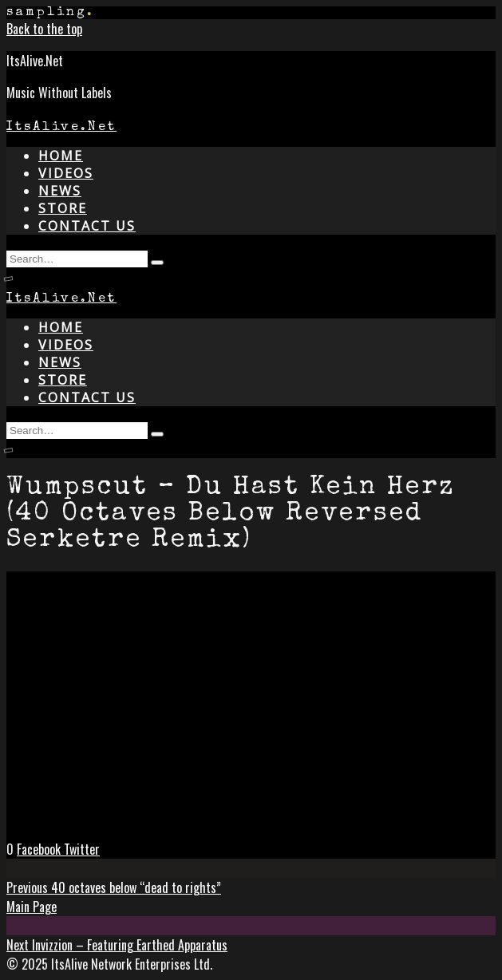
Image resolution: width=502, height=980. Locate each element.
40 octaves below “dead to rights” (114, 887)
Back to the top (44, 29)
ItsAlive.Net (61, 128)
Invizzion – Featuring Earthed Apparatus (117, 945)
